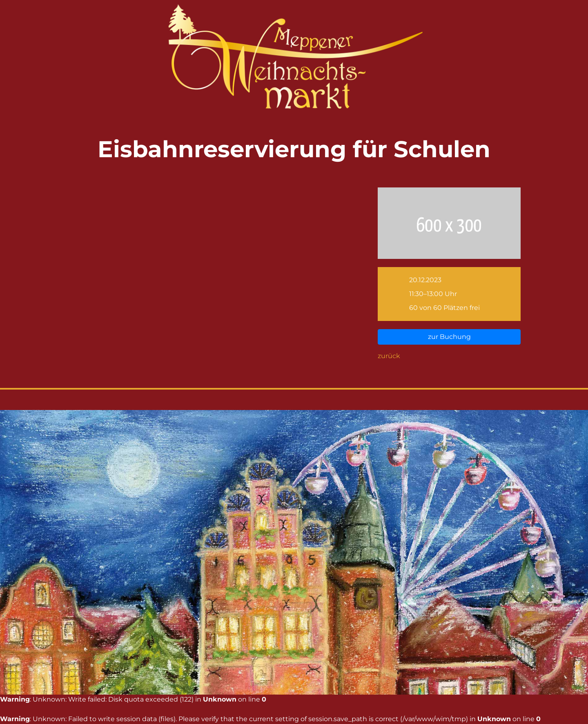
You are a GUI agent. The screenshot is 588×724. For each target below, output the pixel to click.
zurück (389, 356)
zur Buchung (449, 337)
